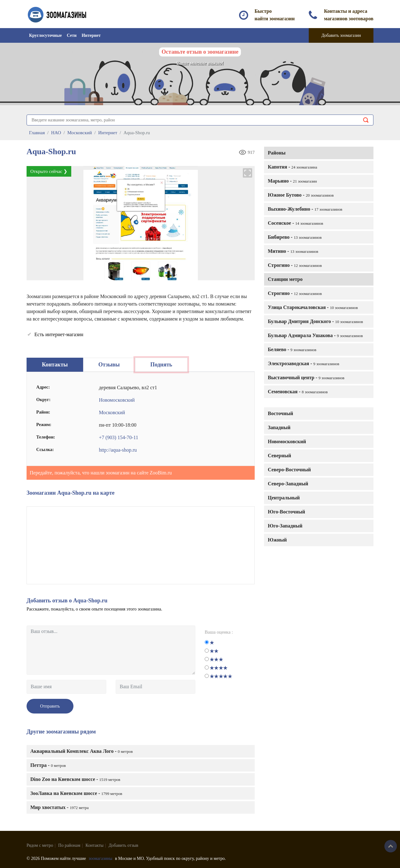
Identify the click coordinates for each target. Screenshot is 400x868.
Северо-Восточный (289, 470)
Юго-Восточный (286, 512)
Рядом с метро (40, 845)
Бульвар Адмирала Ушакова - (315, 335)
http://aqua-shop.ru (118, 450)
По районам (69, 845)
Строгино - (295, 265)
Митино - (293, 251)
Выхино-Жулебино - (305, 209)
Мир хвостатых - (60, 807)
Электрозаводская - (304, 363)
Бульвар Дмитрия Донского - (315, 321)
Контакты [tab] (55, 365)
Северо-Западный (288, 484)
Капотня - (292, 167)
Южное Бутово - (301, 195)
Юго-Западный (285, 526)
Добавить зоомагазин (341, 35)
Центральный (284, 498)
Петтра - (48, 765)
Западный (279, 427)
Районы (277, 153)
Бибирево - (295, 237)
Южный (277, 540)
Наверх (391, 846)
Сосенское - (295, 223)
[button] (248, 173)
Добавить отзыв (124, 845)
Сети (72, 35)
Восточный (280, 413)
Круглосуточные (45, 35)
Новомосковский (287, 441)
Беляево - (292, 349)
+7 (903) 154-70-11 (118, 437)
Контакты (95, 845)
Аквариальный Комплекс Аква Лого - (82, 751)
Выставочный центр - (306, 378)
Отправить (50, 706)
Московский (112, 412)
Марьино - (292, 181)
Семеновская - (298, 392)
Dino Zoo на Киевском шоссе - (75, 779)
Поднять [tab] (161, 365)
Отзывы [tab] (109, 365)
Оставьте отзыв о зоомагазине (200, 52)
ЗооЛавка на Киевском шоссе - (76, 793)
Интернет (91, 35)
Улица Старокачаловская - (313, 307)
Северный (279, 456)
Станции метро (285, 279)
